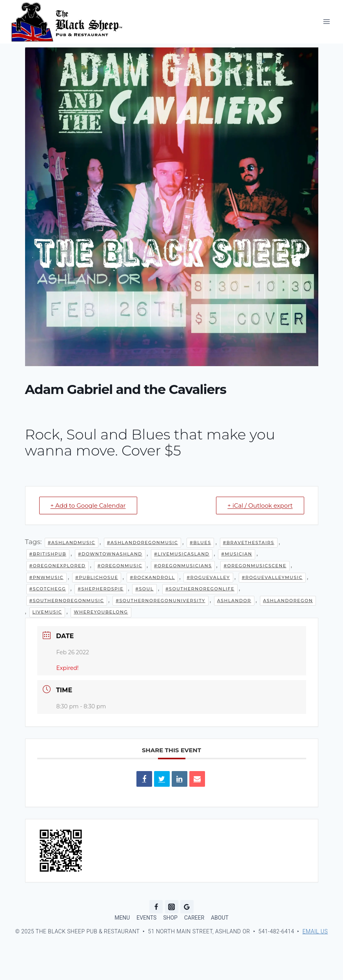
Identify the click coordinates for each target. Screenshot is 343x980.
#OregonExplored (58, 566)
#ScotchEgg (48, 589)
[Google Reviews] (187, 907)
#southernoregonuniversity (160, 601)
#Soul (144, 589)
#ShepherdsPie (101, 589)
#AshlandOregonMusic (142, 543)
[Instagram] (172, 907)
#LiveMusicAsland (182, 554)
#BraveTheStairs (249, 543)
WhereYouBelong (101, 612)
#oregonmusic (120, 566)
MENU (122, 918)
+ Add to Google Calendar (88, 505)
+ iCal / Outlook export (260, 505)
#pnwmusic (46, 577)
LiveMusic (47, 612)
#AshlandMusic (72, 543)
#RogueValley (208, 577)
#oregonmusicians (183, 566)
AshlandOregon (288, 601)
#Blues (200, 543)
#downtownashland (110, 554)
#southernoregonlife (200, 589)
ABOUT (220, 918)
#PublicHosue (97, 577)
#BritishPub (48, 554)
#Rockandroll (152, 577)
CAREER (194, 918)
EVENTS (146, 918)
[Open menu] (326, 22)
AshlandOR (234, 601)
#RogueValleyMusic (272, 577)
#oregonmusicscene (255, 566)
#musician (237, 554)
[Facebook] (156, 907)
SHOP (170, 918)
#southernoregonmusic (67, 601)
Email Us (315, 931)
